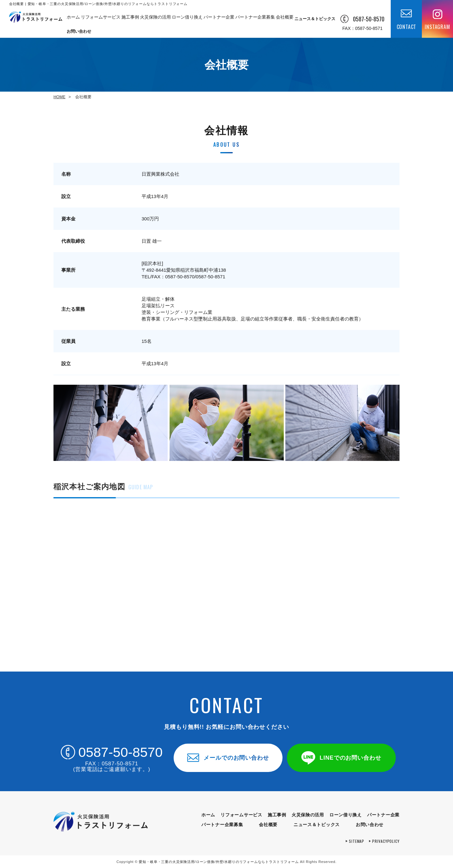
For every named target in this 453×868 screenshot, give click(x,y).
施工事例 (130, 19)
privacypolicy (386, 841)
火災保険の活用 (155, 19)
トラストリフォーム (219, 862)
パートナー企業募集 (254, 19)
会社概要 (283, 19)
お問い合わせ (79, 31)
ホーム (73, 19)
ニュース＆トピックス (315, 19)
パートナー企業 (218, 19)
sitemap (357, 841)
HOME (59, 97)
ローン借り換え (187, 19)
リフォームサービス (100, 19)
